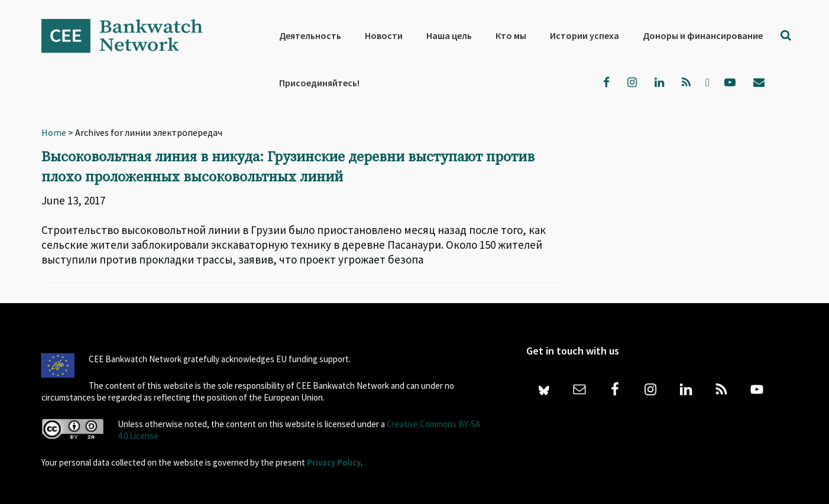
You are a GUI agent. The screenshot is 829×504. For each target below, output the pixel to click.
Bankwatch (130, 35)
